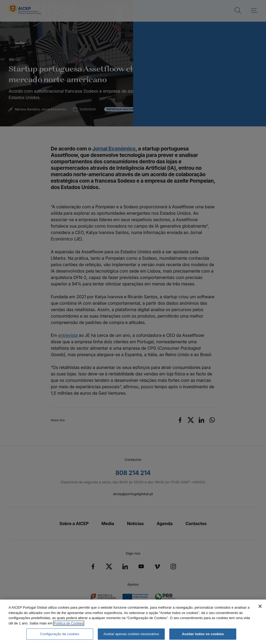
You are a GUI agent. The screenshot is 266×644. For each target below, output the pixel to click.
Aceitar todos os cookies (203, 634)
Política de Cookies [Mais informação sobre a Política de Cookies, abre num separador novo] (69, 623)
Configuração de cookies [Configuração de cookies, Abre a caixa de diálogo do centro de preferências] (60, 634)
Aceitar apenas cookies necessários (131, 634)
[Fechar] (260, 606)
